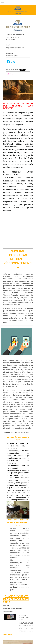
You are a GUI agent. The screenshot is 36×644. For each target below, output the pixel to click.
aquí (28, 432)
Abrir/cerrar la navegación (18, 3)
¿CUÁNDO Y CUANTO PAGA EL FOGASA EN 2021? (16, 599)
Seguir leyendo (8, 634)
